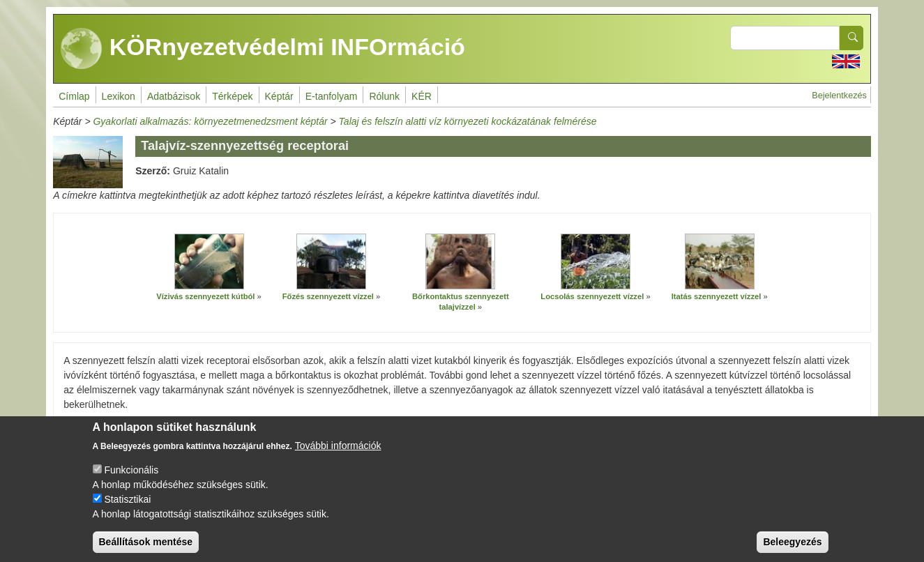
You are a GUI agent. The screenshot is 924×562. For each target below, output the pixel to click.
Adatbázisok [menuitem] (174, 96)
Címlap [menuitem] (74, 96)
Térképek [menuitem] (232, 96)
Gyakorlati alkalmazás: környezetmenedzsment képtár (210, 121)
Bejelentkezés (839, 96)
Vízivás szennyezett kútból (205, 296)
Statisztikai (127, 510)
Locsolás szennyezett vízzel (592, 296)
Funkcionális (131, 481)
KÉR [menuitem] (422, 96)
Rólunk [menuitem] (384, 96)
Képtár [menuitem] (279, 96)
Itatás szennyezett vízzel (717, 296)
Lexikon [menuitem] (119, 96)
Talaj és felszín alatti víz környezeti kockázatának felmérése (468, 121)
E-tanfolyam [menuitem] (332, 96)
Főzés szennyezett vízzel (328, 296)
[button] (209, 261)
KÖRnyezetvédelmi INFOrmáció (263, 49)
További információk (338, 457)
